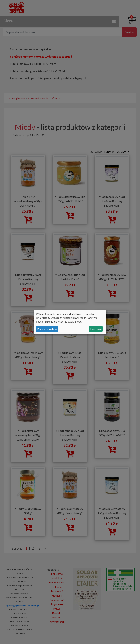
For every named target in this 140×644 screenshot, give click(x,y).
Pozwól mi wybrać (47, 329)
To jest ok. (96, 329)
